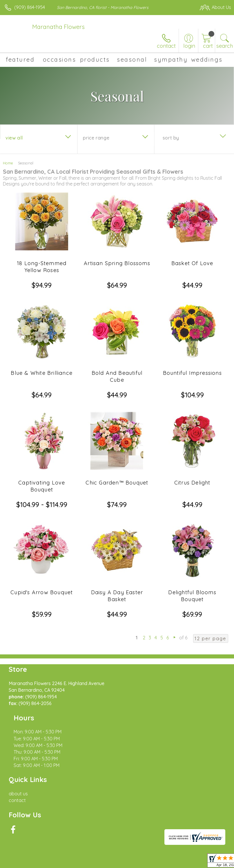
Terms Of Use (22, 857)
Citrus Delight (192, 483)
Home (8, 163)
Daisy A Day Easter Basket (117, 596)
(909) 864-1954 (30, 7)
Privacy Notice (56, 857)
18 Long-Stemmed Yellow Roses (42, 267)
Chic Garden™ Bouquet (117, 483)
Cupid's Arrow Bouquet (42, 592)
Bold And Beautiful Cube (117, 376)
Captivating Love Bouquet (42, 486)
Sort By (171, 138)
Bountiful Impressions (192, 373)
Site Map (133, 857)
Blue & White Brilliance (42, 373)
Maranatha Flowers (58, 27)
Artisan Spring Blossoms (117, 263)
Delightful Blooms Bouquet (192, 596)
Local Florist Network (97, 857)
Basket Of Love (192, 263)
